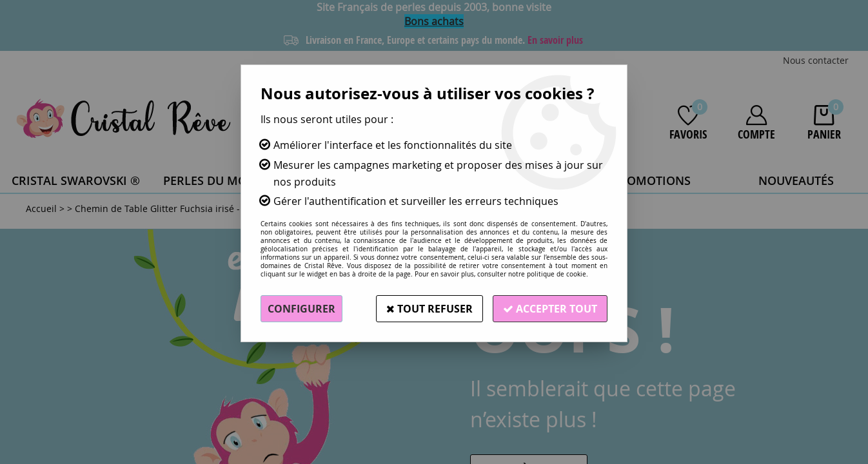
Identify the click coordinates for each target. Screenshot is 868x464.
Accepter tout (550, 309)
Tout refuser (429, 309)
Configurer (301, 309)
